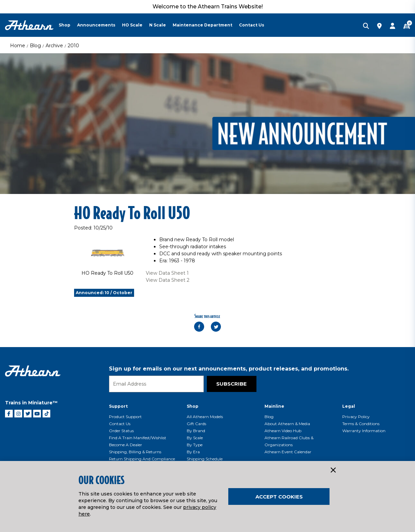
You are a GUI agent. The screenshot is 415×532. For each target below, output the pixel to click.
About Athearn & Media (287, 424)
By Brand (196, 431)
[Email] (156, 384)
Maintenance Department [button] (202, 25)
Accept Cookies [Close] (279, 497)
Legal (349, 406)
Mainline (274, 406)
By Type (195, 445)
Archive (54, 46)
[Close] (333, 470)
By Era (193, 452)
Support (118, 406)
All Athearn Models (205, 417)
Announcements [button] (96, 25)
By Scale (195, 438)
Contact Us (120, 424)
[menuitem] (68, 25)
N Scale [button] (158, 25)
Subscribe (231, 384)
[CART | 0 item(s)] (407, 26)
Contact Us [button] (252, 25)
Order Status (121, 431)
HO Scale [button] (132, 25)
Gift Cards (196, 424)
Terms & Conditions (361, 424)
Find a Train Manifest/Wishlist (138, 438)
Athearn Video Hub (283, 431)
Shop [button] (65, 25)
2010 (73, 46)
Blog (35, 46)
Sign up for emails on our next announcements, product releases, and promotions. (229, 369)
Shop (193, 406)
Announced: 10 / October (104, 293)
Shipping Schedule (205, 459)
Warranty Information (364, 431)
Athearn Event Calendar (288, 452)
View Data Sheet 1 (167, 273)
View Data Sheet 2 (168, 280)
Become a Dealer (126, 445)
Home (18, 46)
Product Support (125, 417)
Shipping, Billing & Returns (135, 452)
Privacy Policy (356, 417)
